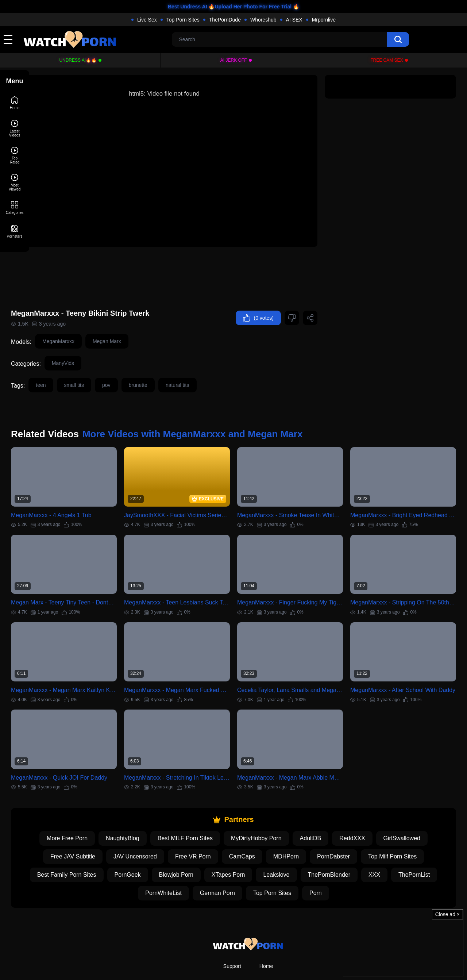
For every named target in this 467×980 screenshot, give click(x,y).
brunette (167, 369)
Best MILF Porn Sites (200, 805)
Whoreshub (263, 20)
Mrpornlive (324, 20)
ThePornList (429, 842)
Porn (330, 860)
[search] (398, 39)
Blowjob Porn (191, 842)
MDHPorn (301, 824)
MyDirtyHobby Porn (271, 805)
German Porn (232, 860)
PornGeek (142, 842)
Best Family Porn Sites (81, 842)
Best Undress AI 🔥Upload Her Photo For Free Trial (230, 7)
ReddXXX (367, 805)
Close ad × (447, 914)
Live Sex (147, 20)
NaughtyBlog (137, 805)
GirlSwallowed (416, 805)
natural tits (207, 369)
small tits (103, 369)
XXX (389, 842)
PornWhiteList (178, 860)
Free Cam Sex (387, 60)
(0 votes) (258, 301)
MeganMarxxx (88, 325)
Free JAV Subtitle (87, 824)
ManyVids (92, 347)
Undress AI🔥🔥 (78, 60)
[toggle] (8, 39)
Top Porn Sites (183, 20)
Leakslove (291, 842)
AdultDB (325, 805)
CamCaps (257, 824)
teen (70, 369)
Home (266, 933)
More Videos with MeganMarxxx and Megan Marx (222, 418)
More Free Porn (82, 805)
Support (232, 933)
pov (136, 369)
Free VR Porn (208, 824)
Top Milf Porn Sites (407, 824)
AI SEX (294, 20)
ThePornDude (225, 20)
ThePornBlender (344, 842)
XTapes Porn (243, 842)
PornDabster (348, 824)
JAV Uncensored (150, 824)
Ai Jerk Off (234, 60)
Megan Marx (136, 325)
